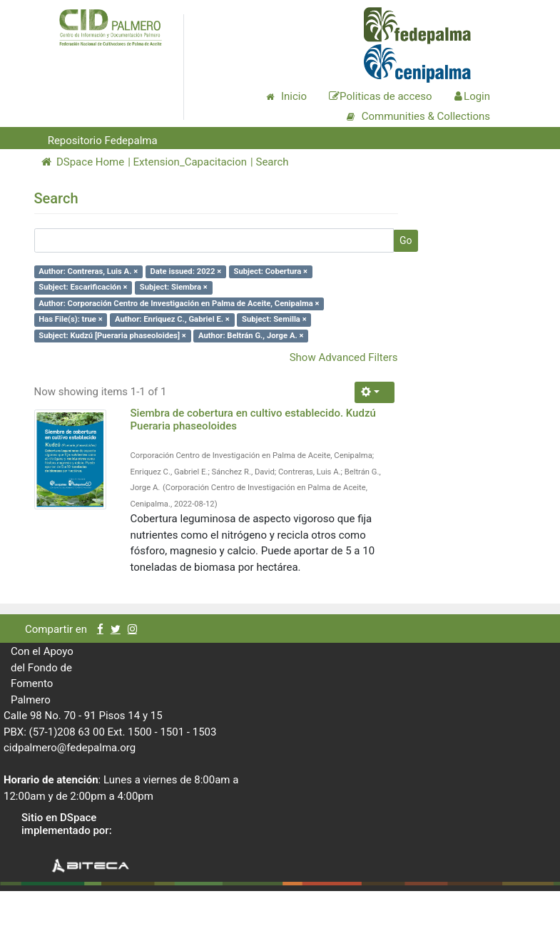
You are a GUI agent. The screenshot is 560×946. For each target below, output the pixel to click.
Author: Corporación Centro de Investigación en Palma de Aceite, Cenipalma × (179, 304)
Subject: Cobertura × (271, 271)
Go (406, 240)
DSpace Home (83, 162)
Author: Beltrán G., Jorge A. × (251, 336)
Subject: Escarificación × (83, 287)
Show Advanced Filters (344, 357)
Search (272, 162)
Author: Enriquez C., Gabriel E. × (172, 319)
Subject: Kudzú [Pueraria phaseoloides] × (112, 336)
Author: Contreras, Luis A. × (88, 271)
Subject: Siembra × (174, 287)
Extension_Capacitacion (190, 162)
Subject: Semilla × (274, 319)
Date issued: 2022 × (185, 271)
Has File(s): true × (70, 319)
